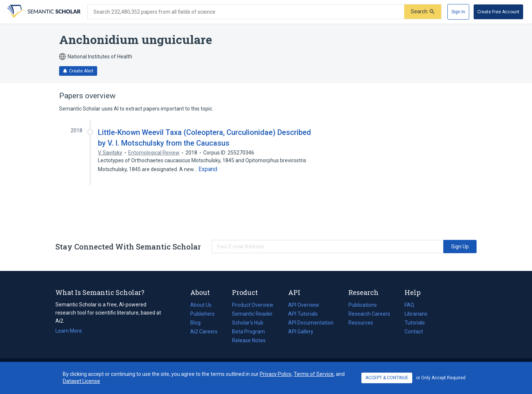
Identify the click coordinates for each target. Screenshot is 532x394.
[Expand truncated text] (208, 169)
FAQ (409, 305)
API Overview (304, 305)
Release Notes (249, 340)
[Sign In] (458, 12)
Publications (363, 305)
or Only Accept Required (441, 378)
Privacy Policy (276, 374)
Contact (414, 332)
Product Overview (253, 305)
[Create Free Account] (498, 12)
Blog (198, 323)
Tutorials (415, 323)
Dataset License (81, 381)
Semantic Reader (252, 314)
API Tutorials (303, 314)
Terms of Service (314, 374)
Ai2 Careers (204, 332)
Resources (361, 323)
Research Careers (369, 314)
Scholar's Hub (248, 323)
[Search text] (246, 12)
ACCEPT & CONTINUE (387, 378)
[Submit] (423, 12)
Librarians (416, 314)
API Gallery (301, 332)
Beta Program (248, 332)
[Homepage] (43, 12)
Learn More (69, 331)
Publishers (202, 314)
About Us (201, 305)
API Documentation (311, 323)
